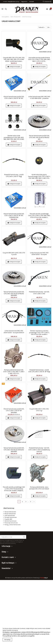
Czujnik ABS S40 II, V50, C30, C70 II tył (39, 410)
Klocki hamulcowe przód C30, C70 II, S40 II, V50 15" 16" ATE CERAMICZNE (14, 215)
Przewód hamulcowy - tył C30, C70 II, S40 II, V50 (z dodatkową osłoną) (39, 450)
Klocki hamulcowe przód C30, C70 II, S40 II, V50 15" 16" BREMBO (14, 411)
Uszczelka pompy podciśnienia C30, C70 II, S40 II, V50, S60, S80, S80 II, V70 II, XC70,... (39, 59)
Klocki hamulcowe (10, 514)
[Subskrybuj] (24, 537)
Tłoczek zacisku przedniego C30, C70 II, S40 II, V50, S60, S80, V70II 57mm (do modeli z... (39, 215)
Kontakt (32, 2)
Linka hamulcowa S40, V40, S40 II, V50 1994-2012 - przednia (39, 97)
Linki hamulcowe (10, 515)
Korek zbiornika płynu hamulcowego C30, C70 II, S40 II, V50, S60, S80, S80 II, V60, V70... (39, 176)
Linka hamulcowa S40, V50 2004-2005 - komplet (39, 254)
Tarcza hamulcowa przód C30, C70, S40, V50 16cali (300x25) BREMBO (14, 450)
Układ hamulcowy (9, 508)
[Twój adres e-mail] (11, 537)
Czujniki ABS (8, 519)
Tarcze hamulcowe (10, 512)
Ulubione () (47, 2)
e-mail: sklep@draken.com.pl (12, 2)
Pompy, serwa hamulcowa (12, 525)
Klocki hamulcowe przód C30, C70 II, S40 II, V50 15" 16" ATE (14, 97)
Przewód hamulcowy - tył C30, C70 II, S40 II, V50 (39, 293)
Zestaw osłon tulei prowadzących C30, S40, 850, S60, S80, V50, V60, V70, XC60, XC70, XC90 (14, 138)
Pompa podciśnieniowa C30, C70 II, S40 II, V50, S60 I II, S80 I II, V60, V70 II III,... (14, 372)
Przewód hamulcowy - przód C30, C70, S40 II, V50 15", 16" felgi (39, 371)
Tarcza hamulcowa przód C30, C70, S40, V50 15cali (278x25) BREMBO (14, 294)
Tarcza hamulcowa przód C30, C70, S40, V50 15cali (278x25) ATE (39, 137)
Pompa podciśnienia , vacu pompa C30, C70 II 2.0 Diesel (39, 488)
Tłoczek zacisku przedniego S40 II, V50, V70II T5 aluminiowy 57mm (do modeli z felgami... (14, 489)
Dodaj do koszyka (14, 67)
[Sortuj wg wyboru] (42, 27)
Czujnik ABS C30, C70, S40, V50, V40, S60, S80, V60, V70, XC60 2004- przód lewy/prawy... (14, 59)
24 (49, 27)
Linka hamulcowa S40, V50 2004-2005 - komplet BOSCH (14, 332)
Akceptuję (7, 640)
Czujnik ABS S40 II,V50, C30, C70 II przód (14, 254)
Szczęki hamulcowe (11, 517)
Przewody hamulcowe (11, 523)
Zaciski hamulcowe (11, 521)
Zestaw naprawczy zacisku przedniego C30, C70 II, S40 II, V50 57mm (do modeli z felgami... (39, 333)
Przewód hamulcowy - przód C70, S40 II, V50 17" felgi (14, 175)
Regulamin (25, 2)
